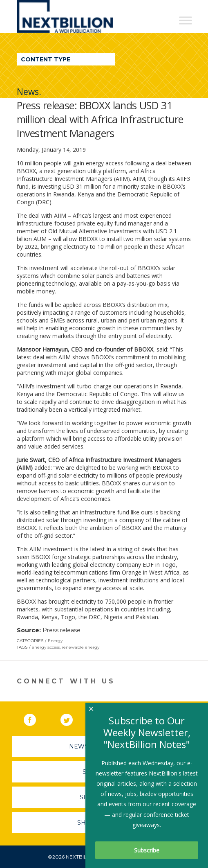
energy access (46, 647)
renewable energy (81, 647)
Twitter (72, 718)
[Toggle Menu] (186, 20)
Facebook (36, 718)
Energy (55, 641)
